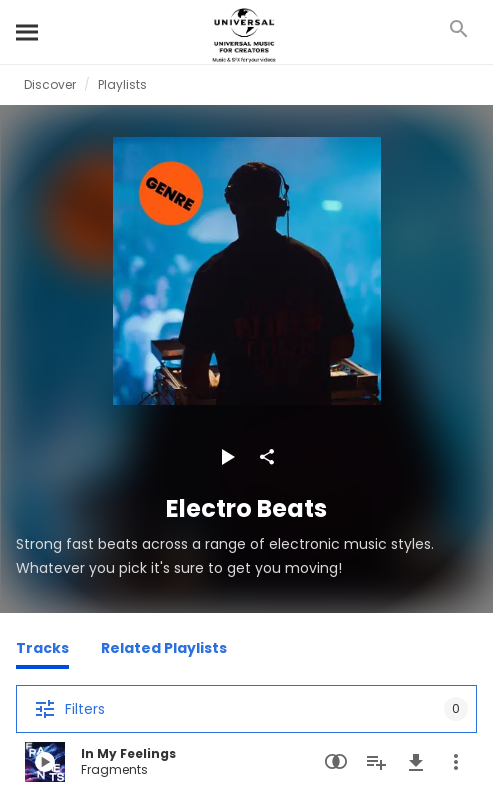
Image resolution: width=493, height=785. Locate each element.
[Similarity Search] (336, 762)
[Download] (416, 762)
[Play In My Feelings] (45, 762)
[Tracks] (42, 651)
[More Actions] (456, 762)
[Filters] (246, 709)
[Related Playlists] (164, 651)
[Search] (28, 32)
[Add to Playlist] (376, 762)
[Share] (267, 457)
